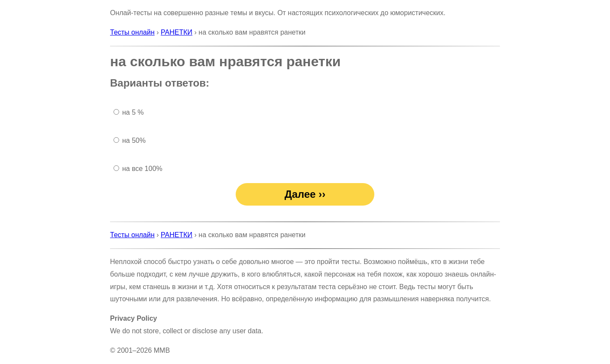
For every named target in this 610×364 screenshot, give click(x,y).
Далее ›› (305, 194)
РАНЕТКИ (177, 32)
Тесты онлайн (132, 32)
